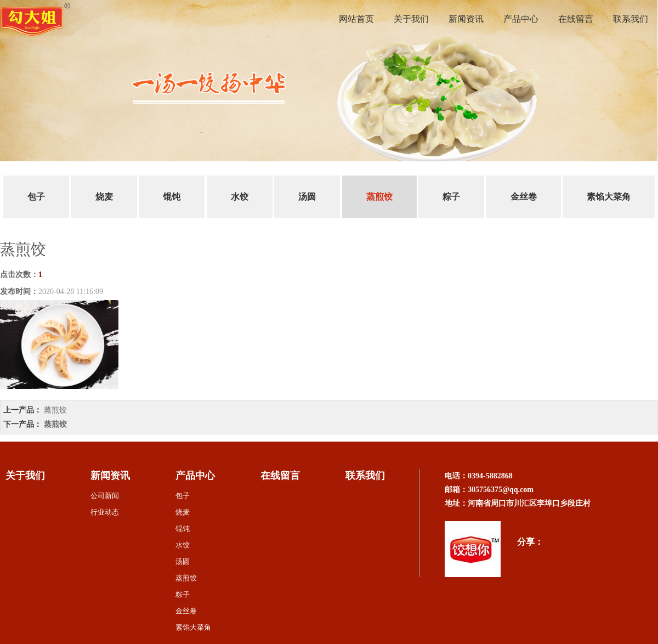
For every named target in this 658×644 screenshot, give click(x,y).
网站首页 (356, 19)
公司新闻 (105, 496)
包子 (36, 197)
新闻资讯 (466, 19)
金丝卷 (524, 197)
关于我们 (411, 19)
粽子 (451, 197)
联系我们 (631, 19)
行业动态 (105, 512)
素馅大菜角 (609, 197)
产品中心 (521, 19)
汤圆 (307, 197)
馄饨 (172, 197)
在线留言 (576, 19)
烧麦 (104, 197)
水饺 (240, 197)
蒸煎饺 (379, 197)
